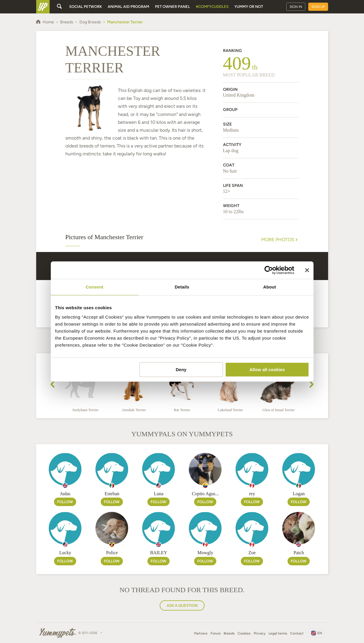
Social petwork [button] (86, 7)
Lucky (65, 553)
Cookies (244, 633)
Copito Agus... (205, 494)
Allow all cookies (267, 370)
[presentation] (53, 385)
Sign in (296, 7)
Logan (299, 494)
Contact (297, 633)
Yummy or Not (249, 7)
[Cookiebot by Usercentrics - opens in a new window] (269, 270)
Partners (201, 633)
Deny (181, 370)
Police (112, 553)
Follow (65, 502)
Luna (159, 494)
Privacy (260, 633)
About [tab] (270, 287)
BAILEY (159, 553)
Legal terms (278, 633)
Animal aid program (128, 7)
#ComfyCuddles (212, 7)
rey (252, 494)
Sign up (318, 7)
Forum (216, 633)
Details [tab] (182, 287)
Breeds (229, 633)
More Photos (280, 240)
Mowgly (205, 553)
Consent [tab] (94, 287)
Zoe (252, 553)
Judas (65, 494)
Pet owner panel (173, 7)
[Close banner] (307, 270)
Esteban (112, 494)
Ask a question (182, 605)
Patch (299, 553)
